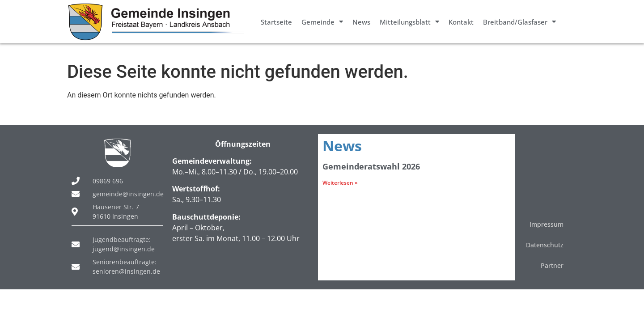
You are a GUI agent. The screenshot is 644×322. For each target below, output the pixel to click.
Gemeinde (322, 22)
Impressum (547, 224)
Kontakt (461, 22)
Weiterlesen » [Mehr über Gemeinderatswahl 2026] (340, 183)
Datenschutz (545, 245)
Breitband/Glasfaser (519, 22)
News (361, 22)
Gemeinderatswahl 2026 (371, 166)
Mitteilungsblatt (409, 22)
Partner (552, 265)
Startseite (276, 22)
